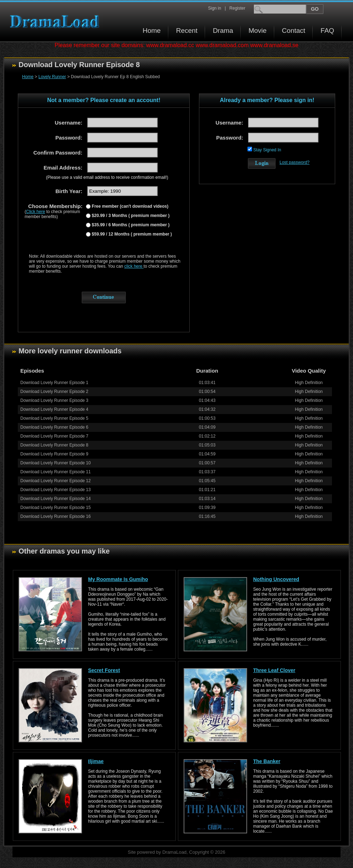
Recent (187, 31)
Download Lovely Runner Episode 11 (55, 472)
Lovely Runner (52, 77)
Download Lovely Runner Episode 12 (55, 481)
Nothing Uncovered (276, 579)
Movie (258, 31)
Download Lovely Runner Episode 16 (55, 516)
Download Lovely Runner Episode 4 (54, 409)
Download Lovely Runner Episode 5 (54, 418)
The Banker (267, 761)
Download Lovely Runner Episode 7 (54, 436)
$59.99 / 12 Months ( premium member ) (131, 234)
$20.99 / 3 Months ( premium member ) (130, 216)
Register (237, 8)
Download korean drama (56, 22)
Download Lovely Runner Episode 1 (54, 383)
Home (152, 31)
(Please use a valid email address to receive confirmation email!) (107, 177)
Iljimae (96, 761)
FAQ (327, 31)
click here (134, 266)
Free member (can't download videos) (129, 206)
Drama (223, 31)
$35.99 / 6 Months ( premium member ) (130, 225)
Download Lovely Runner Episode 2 (54, 392)
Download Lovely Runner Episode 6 (54, 427)
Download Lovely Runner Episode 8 (54, 445)
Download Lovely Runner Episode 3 (54, 400)
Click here (35, 212)
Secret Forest (104, 670)
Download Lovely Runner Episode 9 (54, 454)
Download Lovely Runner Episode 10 (55, 463)
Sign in (214, 8)
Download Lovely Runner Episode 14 (55, 499)
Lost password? (295, 162)
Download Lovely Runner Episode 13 (55, 490)
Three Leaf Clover (274, 670)
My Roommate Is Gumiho (118, 579)
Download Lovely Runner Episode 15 (55, 508)
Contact (294, 31)
